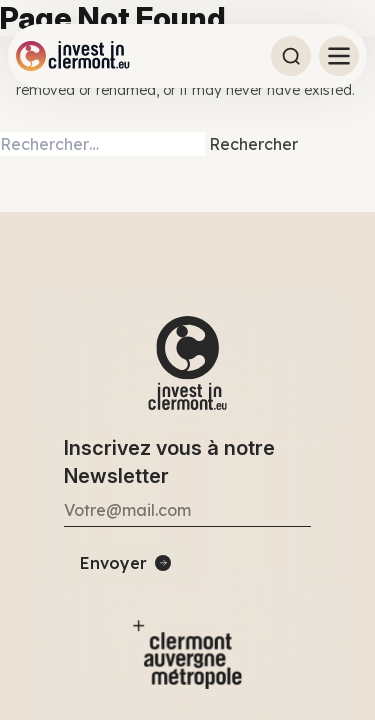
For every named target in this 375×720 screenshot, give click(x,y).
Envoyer (113, 563)
